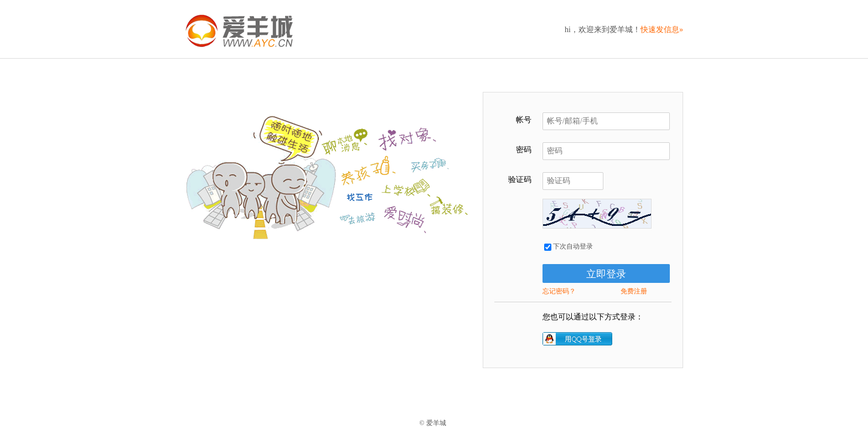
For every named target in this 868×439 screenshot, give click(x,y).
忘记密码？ (559, 291)
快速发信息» (662, 30)
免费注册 (634, 291)
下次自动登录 (569, 246)
